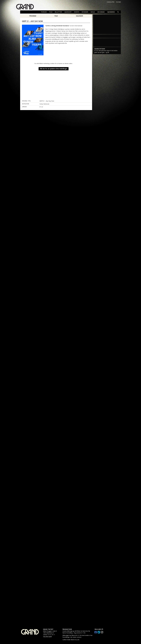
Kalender (79, 16)
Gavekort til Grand (100, 171)
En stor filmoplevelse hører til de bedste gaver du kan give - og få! (106, 173)
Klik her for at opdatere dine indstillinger (54, 69)
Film (56, 16)
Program (33, 16)
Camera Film (111, 2)
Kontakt (118, 2)
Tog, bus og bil (47, 636)
